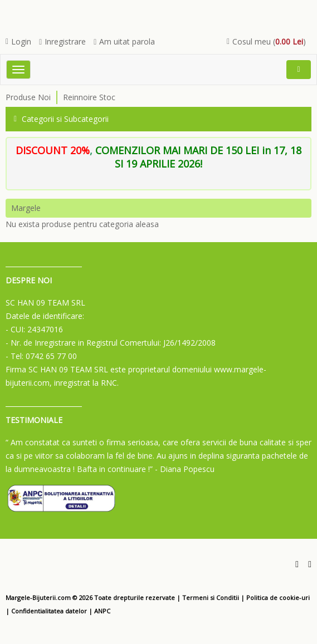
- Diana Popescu (185, 469)
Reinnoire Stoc (89, 97)
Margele (26, 208)
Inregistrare (62, 41)
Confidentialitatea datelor (49, 611)
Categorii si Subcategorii (61, 119)
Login (18, 41)
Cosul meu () (266, 41)
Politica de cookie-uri (278, 598)
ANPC (102, 611)
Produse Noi (28, 97)
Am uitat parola (124, 41)
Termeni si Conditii (211, 598)
